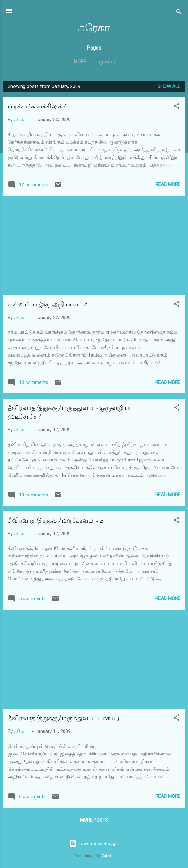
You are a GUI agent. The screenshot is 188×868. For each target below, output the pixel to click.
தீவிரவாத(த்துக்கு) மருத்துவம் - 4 (55, 520)
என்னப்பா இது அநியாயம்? (47, 304)
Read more (168, 184)
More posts (94, 820)
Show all (169, 86)
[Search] (179, 13)
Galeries (108, 856)
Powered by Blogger (94, 844)
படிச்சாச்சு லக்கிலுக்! (36, 106)
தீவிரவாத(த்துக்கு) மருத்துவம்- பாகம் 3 (63, 718)
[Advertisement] (94, 245)
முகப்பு (94, 62)
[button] (177, 107)
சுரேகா (94, 28)
